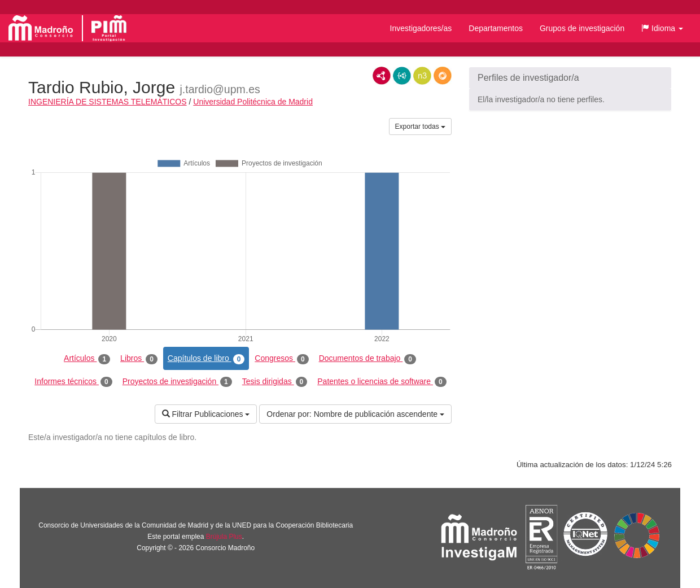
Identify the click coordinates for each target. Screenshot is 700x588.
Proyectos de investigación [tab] (177, 382)
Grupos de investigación (582, 28)
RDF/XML (382, 76)
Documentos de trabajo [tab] (368, 359)
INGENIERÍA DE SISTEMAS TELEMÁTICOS (108, 102)
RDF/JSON (443, 76)
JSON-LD (402, 76)
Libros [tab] (139, 359)
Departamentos (496, 28)
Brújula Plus (224, 537)
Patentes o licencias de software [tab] (382, 382)
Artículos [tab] (87, 359)
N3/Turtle (422, 76)
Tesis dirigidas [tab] (275, 382)
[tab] (570, 78)
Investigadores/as (421, 28)
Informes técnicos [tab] (73, 382)
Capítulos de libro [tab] (206, 359)
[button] (662, 28)
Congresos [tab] (281, 359)
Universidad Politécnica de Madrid (253, 102)
